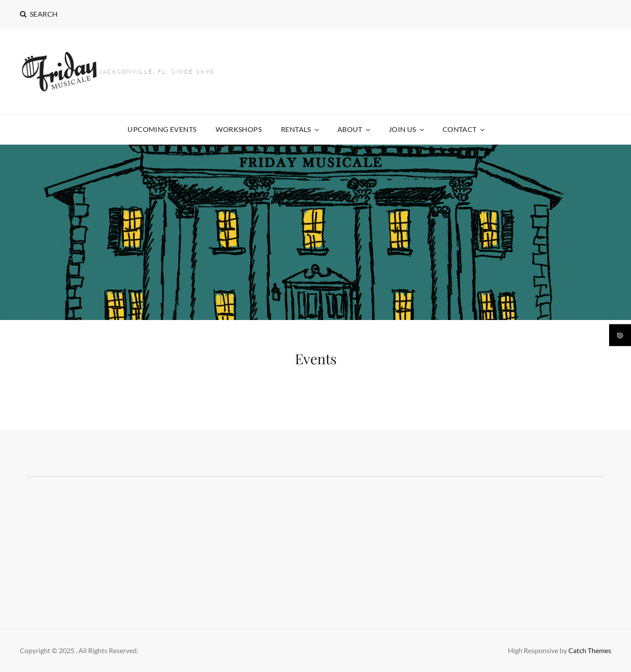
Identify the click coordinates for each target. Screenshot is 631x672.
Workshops (239, 129)
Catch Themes (590, 650)
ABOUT (354, 129)
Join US (407, 129)
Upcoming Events (162, 129)
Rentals (301, 129)
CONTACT (464, 129)
